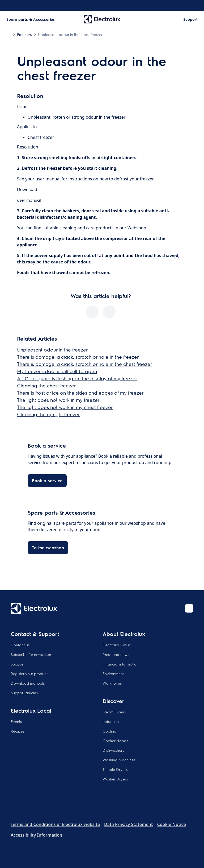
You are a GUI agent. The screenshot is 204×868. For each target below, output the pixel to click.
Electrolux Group (117, 645)
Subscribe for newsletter (31, 654)
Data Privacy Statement (128, 824)
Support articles (24, 693)
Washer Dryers (115, 779)
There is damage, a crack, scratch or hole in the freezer (78, 357)
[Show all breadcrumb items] (8, 34)
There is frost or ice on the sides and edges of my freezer (80, 393)
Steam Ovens (114, 712)
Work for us (112, 683)
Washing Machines (119, 760)
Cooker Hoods (115, 741)
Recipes (17, 731)
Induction (111, 721)
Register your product (29, 673)
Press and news (116, 654)
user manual (29, 200)
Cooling (109, 731)
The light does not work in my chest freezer (65, 407)
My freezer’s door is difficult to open (57, 371)
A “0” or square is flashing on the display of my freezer (77, 378)
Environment (113, 673)
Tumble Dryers (115, 769)
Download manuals (28, 683)
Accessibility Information (36, 835)
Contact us (20, 645)
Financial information (121, 664)
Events (16, 721)
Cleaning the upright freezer (48, 414)
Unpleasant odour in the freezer (52, 350)
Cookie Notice (171, 824)
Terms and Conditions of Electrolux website (55, 824)
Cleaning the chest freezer (46, 385)
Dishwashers (113, 750)
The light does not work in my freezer (58, 400)
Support (18, 664)
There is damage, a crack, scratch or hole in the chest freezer (84, 364)
